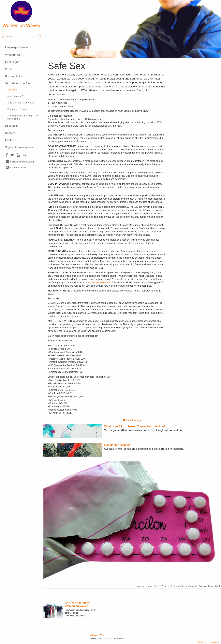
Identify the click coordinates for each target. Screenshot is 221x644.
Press (9, 69)
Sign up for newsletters (19, 147)
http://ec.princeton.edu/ (99, 282)
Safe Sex (12, 90)
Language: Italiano (16, 47)
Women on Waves (21, 14)
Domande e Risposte (18, 109)
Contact (10, 140)
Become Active (14, 76)
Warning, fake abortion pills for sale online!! (23, 117)
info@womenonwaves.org (20, 162)
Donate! (10, 133)
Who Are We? (14, 55)
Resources (12, 126)
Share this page (16, 167)
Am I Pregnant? (15, 96)
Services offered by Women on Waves (77, 604)
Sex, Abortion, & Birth (18, 83)
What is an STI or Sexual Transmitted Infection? (135, 426)
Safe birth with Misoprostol (21, 103)
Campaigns (12, 62)
